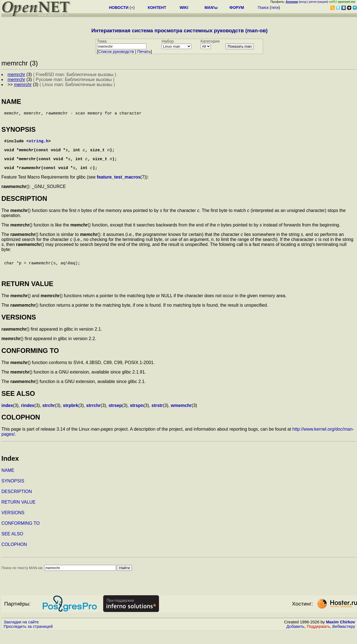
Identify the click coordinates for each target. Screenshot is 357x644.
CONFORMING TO (20, 536)
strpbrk (71, 418)
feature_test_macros (119, 187)
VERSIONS (13, 525)
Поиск (263, 8)
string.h (38, 144)
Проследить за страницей (28, 639)
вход (303, 2)
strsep (115, 418)
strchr (49, 418)
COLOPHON (14, 557)
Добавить (296, 639)
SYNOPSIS (13, 493)
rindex (28, 418)
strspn (137, 418)
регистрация (318, 2)
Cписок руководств (116, 52)
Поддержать (319, 639)
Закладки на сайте (21, 634)
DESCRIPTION (17, 504)
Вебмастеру (344, 639)
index (7, 418)
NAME (8, 483)
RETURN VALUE (18, 514)
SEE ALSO (12, 546)
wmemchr (181, 418)
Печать (144, 52)
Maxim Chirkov (341, 634)
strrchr (93, 418)
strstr (157, 418)
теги (275, 8)
